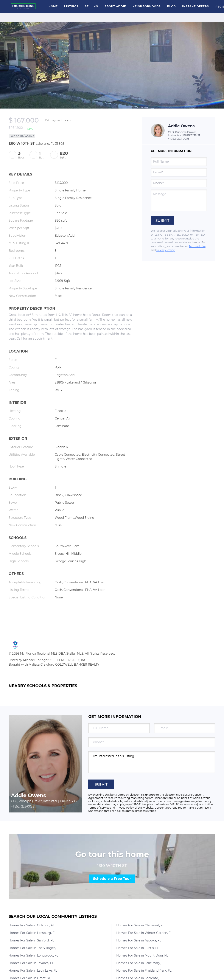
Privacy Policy (166, 250)
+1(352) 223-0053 (179, 139)
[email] (179, 172)
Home (53, 6)
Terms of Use (197, 246)
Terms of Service (99, 808)
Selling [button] (91, 6)
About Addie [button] (115, 6)
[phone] (179, 183)
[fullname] (179, 162)
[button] (23, 6)
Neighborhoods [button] (147, 6)
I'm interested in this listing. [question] (152, 762)
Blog (171, 6)
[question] (179, 200)
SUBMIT (101, 784)
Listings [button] (71, 6)
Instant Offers (196, 6)
